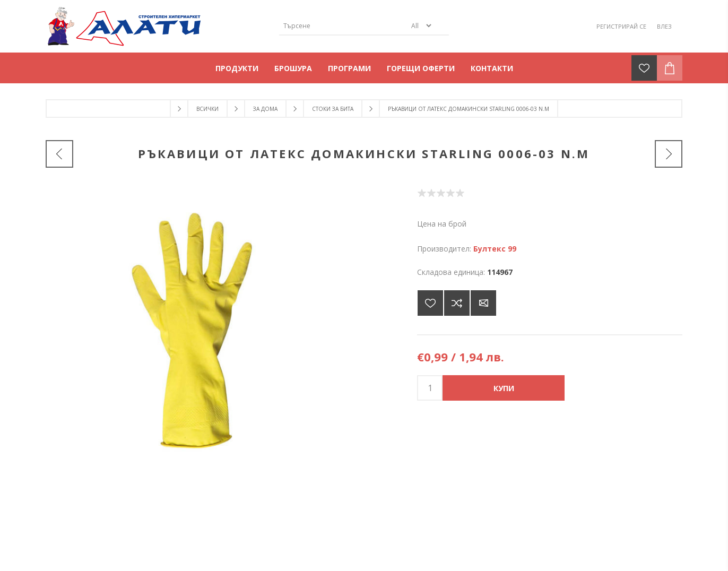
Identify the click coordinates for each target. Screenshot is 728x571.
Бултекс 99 (495, 249)
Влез (664, 26)
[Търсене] (343, 26)
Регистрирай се (621, 26)
